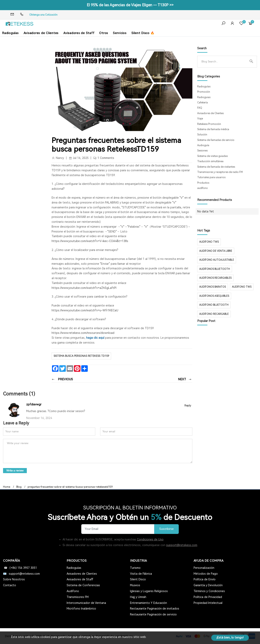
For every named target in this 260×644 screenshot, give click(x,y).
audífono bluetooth (214, 305)
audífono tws (242, 287)
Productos (203, 183)
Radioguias (204, 97)
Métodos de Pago (206, 574)
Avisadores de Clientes (41, 33)
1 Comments (106, 158)
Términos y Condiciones (209, 591)
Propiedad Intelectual (208, 603)
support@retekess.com (182, 545)
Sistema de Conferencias (83, 585)
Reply (188, 406)
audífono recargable (214, 314)
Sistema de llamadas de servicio (216, 140)
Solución (202, 135)
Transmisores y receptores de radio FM (220, 172)
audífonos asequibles (214, 296)
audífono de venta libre (216, 251)
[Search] (224, 62)
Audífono (73, 591)
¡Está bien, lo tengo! (230, 638)
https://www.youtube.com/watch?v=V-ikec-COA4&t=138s (90, 241)
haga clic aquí (95, 338)
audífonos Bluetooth (215, 269)
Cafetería (203, 103)
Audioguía (203, 145)
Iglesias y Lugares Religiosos (149, 591)
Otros (104, 33)
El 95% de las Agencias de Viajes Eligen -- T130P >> (130, 5)
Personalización (204, 568)
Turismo (135, 568)
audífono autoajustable (217, 260)
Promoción (204, 92)
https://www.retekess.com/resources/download (83, 333)
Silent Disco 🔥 (143, 33)
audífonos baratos (213, 287)
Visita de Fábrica (141, 574)
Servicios (120, 33)
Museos (135, 585)
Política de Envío (205, 579)
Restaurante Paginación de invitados (155, 609)
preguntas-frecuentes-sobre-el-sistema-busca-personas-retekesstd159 (70, 487)
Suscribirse (166, 529)
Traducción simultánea (210, 161)
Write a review (15, 471)
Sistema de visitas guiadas (212, 156)
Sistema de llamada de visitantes (216, 167)
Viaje (200, 119)
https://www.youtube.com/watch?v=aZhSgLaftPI (84, 288)
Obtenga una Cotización (43, 15)
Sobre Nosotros (14, 579)
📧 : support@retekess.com (21, 574)
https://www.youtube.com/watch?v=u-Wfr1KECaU (85, 310)
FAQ (200, 108)
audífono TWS (209, 242)
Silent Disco (138, 579)
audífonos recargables (215, 278)
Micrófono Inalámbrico (81, 609)
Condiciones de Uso (150, 539)
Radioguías (10, 33)
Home (7, 487)
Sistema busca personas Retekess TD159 (81, 356)
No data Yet (206, 211)
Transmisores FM (78, 597)
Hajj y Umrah (138, 597)
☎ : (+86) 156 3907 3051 (20, 568)
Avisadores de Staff (79, 33)
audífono (203, 188)
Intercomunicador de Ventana (86, 603)
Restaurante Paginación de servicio (153, 614)
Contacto (10, 585)
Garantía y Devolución (208, 585)
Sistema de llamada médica (213, 129)
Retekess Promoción (209, 124)
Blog (19, 487)
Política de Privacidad (208, 597)
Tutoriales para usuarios (211, 177)
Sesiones (202, 151)
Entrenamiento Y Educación (148, 603)
